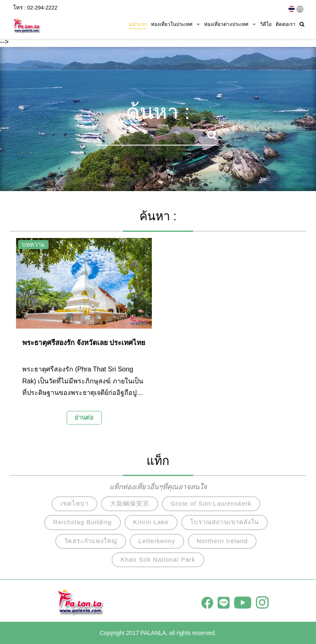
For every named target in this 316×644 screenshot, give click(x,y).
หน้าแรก (138, 23)
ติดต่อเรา (286, 23)
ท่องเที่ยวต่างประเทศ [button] (230, 23)
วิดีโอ (266, 23)
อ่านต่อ (84, 417)
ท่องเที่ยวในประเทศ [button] (175, 23)
